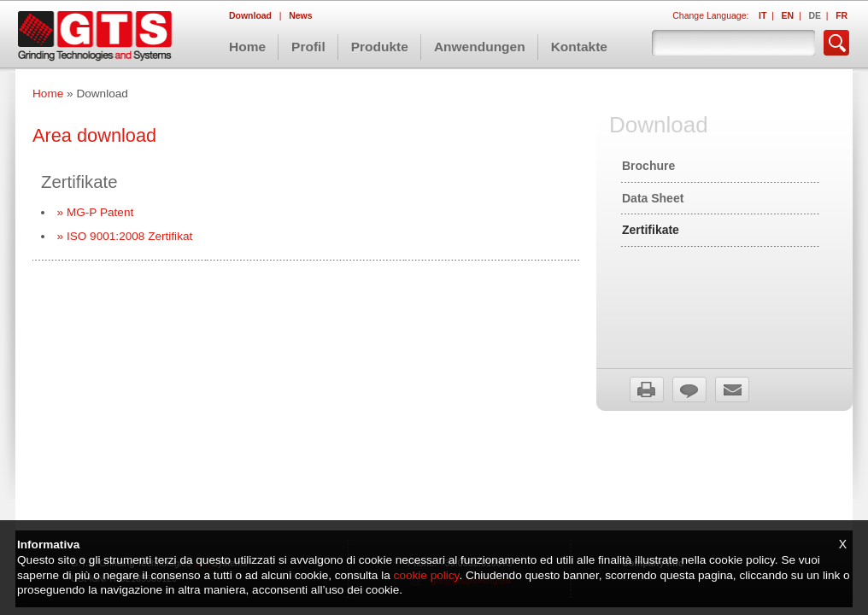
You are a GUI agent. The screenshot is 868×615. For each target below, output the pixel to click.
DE (815, 16)
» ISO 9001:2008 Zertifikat (125, 236)
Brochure (648, 166)
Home (247, 47)
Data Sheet (653, 198)
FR (842, 16)
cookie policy (427, 575)
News (300, 16)
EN (788, 16)
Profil (308, 47)
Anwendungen (480, 47)
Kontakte (579, 47)
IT (762, 16)
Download (252, 16)
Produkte (380, 47)
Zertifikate (651, 230)
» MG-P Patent (96, 212)
